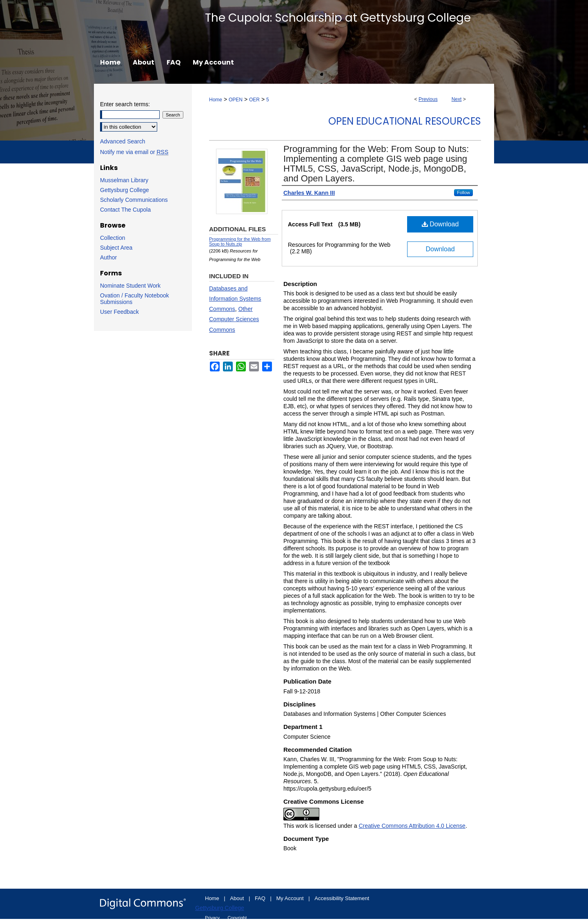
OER (254, 100)
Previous (428, 99)
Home (216, 100)
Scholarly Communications (134, 200)
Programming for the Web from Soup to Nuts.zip (240, 241)
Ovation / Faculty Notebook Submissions (135, 299)
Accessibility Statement (342, 898)
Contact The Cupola (125, 210)
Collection (112, 238)
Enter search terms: (125, 104)
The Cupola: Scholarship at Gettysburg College (338, 18)
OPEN (236, 100)
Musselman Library (124, 180)
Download (440, 224)
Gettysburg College (125, 190)
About (238, 898)
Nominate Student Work (130, 286)
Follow (463, 192)
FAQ (261, 898)
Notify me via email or (134, 152)
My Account (291, 898)
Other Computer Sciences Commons (234, 319)
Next (457, 99)
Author (108, 257)
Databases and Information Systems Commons (235, 299)
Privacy (213, 918)
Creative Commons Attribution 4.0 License (412, 826)
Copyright (237, 918)
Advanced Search (123, 141)
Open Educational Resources (405, 121)
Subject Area (116, 248)
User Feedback (119, 312)
